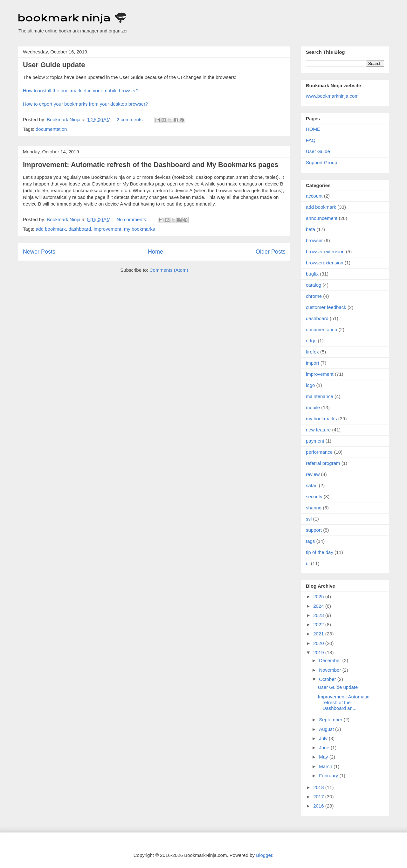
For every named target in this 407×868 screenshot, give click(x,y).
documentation (51, 129)
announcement (322, 218)
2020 (319, 643)
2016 (319, 806)
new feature (318, 430)
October (328, 679)
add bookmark (51, 229)
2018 (319, 787)
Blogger (264, 855)
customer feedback (326, 307)
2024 (319, 606)
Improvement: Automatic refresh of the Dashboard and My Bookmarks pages (151, 165)
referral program (323, 463)
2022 (319, 624)
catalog (314, 285)
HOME (313, 129)
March (326, 766)
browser (314, 240)
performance (319, 452)
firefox (312, 352)
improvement (108, 229)
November (331, 670)
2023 (319, 615)
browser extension (325, 252)
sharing (314, 508)
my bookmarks (140, 229)
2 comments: (131, 119)
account (314, 196)
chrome (314, 296)
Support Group (321, 162)
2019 (319, 652)
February (329, 776)
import (313, 363)
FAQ (311, 140)
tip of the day (320, 552)
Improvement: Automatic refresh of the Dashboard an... (344, 702)
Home (155, 252)
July (324, 738)
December (331, 660)
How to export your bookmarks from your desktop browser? (86, 104)
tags (310, 541)
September (331, 720)
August (327, 729)
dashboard (80, 229)
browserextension (325, 263)
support (314, 530)
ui (308, 563)
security (314, 497)
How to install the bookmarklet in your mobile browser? (81, 91)
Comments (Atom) (169, 270)
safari (312, 485)
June (325, 748)
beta (310, 229)
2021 (319, 634)
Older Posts (271, 252)
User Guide (318, 151)
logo (310, 385)
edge (311, 341)
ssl (309, 519)
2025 (319, 596)
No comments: (133, 219)
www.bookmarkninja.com (332, 96)
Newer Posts (39, 252)
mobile (313, 407)
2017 (319, 797)
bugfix (312, 274)
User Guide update (54, 65)
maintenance (320, 396)
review (313, 474)
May (324, 757)
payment (315, 441)
